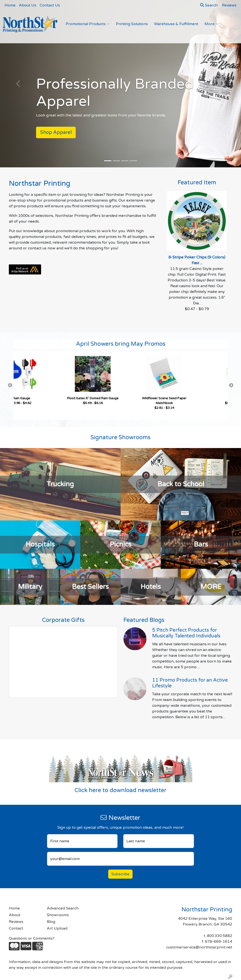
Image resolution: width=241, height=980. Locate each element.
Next (231, 385)
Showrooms (58, 915)
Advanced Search (63, 908)
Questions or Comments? (32, 938)
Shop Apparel (56, 132)
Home (10, 5)
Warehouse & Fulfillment (176, 24)
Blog (51, 922)
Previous (10, 385)
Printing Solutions (132, 24)
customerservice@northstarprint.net (199, 947)
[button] (18, 84)
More (212, 24)
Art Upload (57, 928)
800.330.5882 (220, 936)
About (15, 915)
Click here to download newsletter (120, 790)
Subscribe (120, 874)
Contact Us (50, 5)
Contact (16, 928)
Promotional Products (88, 24)
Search (209, 5)
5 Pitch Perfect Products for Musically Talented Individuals (186, 633)
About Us (28, 5)
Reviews (16, 922)
